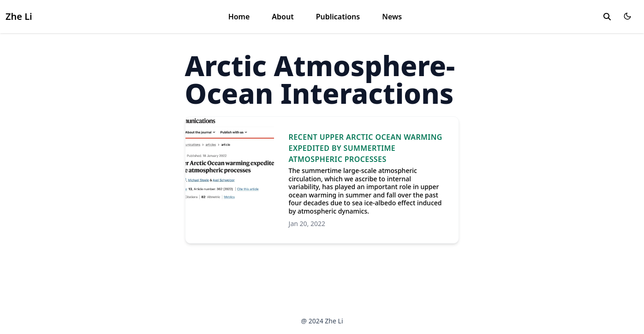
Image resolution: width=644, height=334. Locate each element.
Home (239, 17)
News (392, 17)
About (283, 17)
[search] (607, 17)
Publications (338, 17)
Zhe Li (19, 16)
